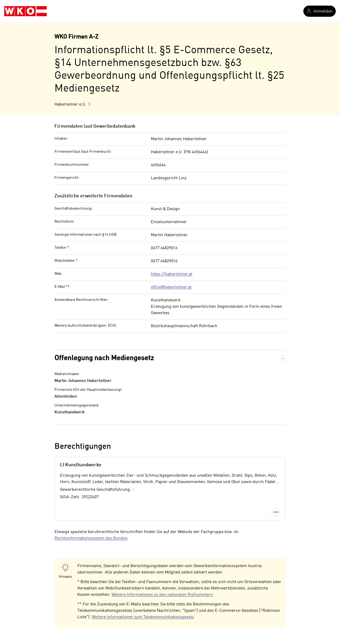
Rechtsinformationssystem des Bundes (91, 538)
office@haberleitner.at (171, 287)
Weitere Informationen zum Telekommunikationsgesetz (143, 617)
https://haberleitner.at (172, 274)
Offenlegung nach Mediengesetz (104, 358)
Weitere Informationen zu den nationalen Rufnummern (162, 595)
